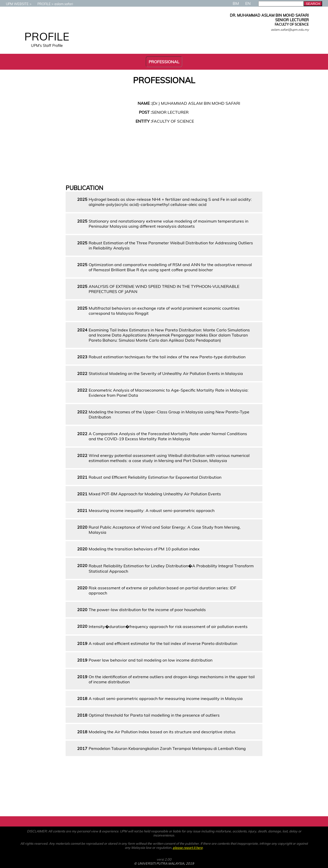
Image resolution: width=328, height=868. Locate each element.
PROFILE (42, 4)
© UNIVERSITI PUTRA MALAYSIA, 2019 (164, 863)
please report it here (188, 848)
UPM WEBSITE (15, 4)
